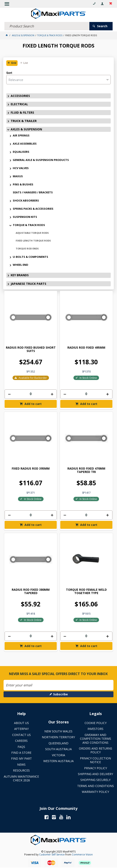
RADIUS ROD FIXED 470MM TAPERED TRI (86, 470)
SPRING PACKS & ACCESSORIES (33, 209)
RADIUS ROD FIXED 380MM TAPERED (31, 591)
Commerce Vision (82, 855)
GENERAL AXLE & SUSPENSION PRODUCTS (41, 160)
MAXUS (18, 176)
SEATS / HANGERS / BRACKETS (33, 192)
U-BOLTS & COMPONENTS (30, 257)
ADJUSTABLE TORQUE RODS (32, 233)
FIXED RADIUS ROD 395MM (31, 469)
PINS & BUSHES (23, 184)
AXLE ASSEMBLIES (25, 144)
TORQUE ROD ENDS (27, 248)
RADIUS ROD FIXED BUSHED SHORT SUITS (31, 349)
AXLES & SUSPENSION (26, 129)
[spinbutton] (31, 394)
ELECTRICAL (19, 104)
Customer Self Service (52, 855)
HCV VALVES (21, 168)
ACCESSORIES (20, 96)
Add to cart (33, 404)
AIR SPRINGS (21, 135)
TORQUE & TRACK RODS (29, 225)
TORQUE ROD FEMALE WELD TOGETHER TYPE (86, 591)
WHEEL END (21, 265)
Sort (9, 73)
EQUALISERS (21, 152)
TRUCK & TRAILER (24, 121)
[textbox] (47, 26)
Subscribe (60, 694)
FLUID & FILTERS (22, 112)
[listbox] (58, 80)
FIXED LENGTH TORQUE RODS (33, 241)
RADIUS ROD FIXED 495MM (86, 348)
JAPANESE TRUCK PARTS (28, 284)
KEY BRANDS (20, 275)
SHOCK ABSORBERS (26, 200)
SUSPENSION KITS (25, 217)
